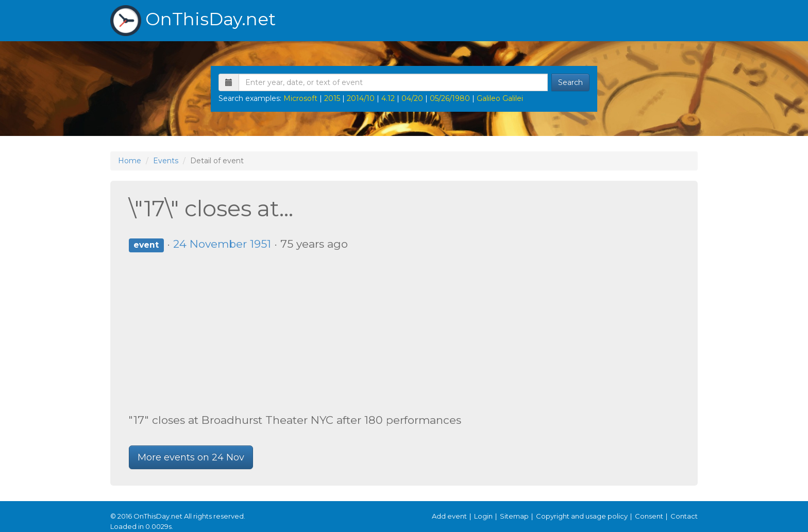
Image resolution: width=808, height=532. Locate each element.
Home (130, 161)
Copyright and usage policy (582, 516)
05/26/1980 (450, 98)
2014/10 (361, 98)
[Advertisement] (404, 332)
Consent (649, 516)
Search (570, 82)
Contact (684, 516)
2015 (332, 98)
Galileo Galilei (500, 98)
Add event (449, 516)
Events (166, 161)
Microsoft (300, 98)
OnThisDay (193, 21)
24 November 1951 (222, 244)
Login (483, 516)
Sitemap (514, 516)
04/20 (412, 98)
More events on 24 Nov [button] (191, 457)
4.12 (388, 98)
